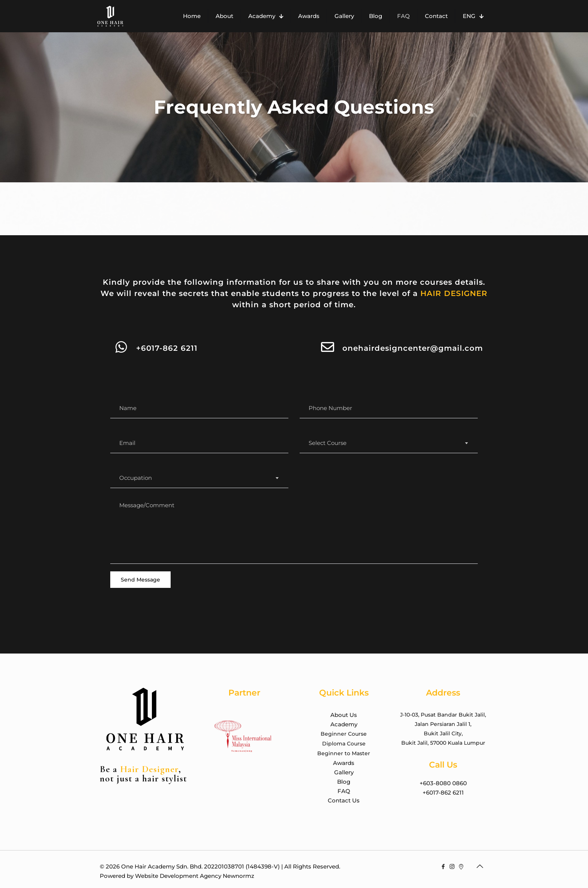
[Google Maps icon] (462, 866)
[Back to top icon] (480, 866)
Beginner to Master (344, 753)
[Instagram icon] (453, 866)
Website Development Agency (178, 876)
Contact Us (344, 800)
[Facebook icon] (444, 866)
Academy (344, 724)
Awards (344, 763)
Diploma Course (344, 744)
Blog (344, 782)
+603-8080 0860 (443, 783)
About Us (344, 715)
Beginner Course (344, 734)
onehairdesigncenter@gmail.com (413, 348)
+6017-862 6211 (167, 348)
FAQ (344, 791)
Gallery (344, 772)
